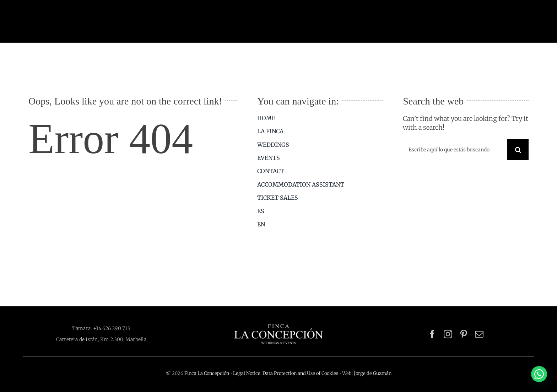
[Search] (518, 150)
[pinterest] (464, 334)
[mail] (479, 334)
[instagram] (448, 334)
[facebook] (432, 334)
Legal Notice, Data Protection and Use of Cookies (286, 373)
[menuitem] (320, 211)
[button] (539, 374)
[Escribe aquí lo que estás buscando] (455, 150)
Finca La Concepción (207, 373)
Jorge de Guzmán (373, 373)
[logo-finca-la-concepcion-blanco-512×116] (278, 327)
